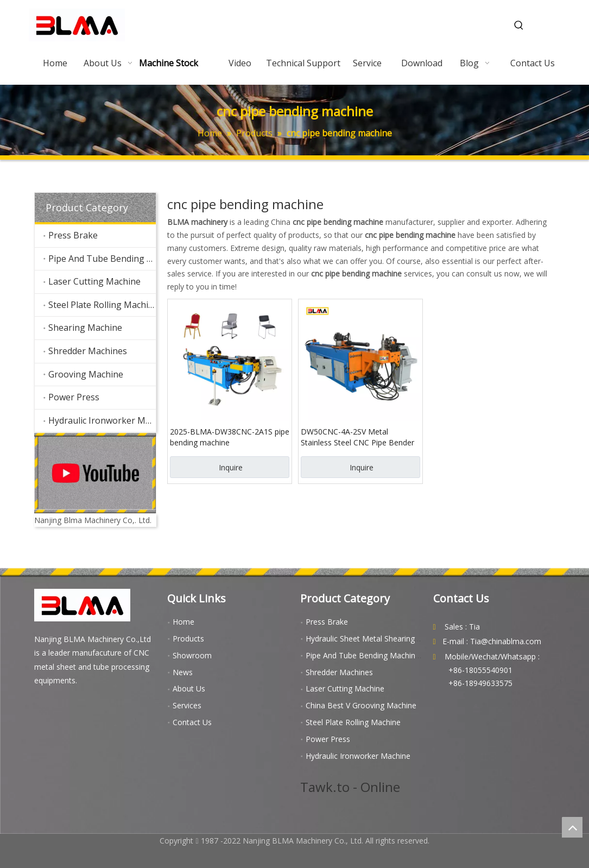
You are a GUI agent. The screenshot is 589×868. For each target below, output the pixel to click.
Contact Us (192, 722)
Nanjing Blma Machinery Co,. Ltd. (93, 520)
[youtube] (95, 473)
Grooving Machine (86, 374)
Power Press (74, 397)
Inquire (231, 467)
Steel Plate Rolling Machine (102, 305)
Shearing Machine (85, 328)
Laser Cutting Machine (94, 281)
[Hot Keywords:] (519, 26)
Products (188, 639)
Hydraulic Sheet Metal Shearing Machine (376, 639)
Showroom (192, 655)
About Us (189, 688)
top (572, 827)
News (183, 672)
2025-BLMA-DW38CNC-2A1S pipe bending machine (230, 437)
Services (187, 705)
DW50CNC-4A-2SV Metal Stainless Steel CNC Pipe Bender (357, 437)
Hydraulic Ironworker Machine (102, 420)
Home (183, 622)
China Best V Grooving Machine (361, 705)
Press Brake (73, 235)
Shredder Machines (88, 351)
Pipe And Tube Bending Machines (102, 259)
